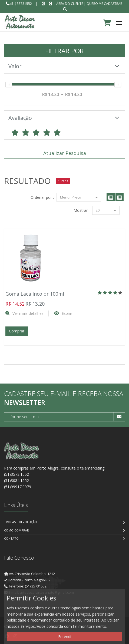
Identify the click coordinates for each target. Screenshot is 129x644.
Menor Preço (79, 197)
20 (106, 210)
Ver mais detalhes (28, 313)
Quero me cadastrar (104, 4)
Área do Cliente (70, 4)
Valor (64, 66)
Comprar (17, 331)
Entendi (65, 637)
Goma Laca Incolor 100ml (35, 294)
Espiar (67, 313)
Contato (11, 538)
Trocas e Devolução (21, 522)
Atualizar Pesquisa (65, 153)
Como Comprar (16, 530)
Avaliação (64, 118)
